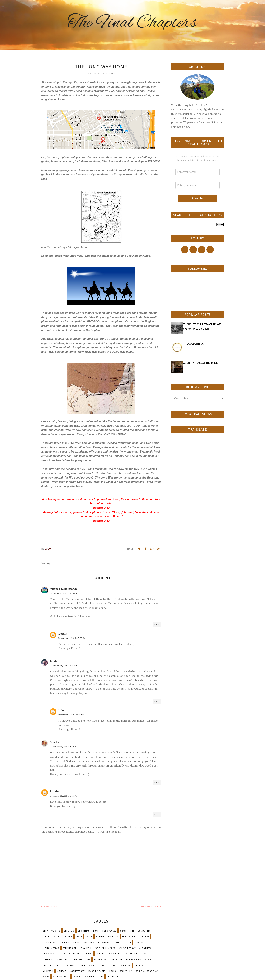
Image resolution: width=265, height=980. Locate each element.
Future (145, 937)
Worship (89, 977)
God (59, 965)
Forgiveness (109, 931)
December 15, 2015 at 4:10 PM (63, 747)
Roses (113, 971)
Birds (89, 954)
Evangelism (100, 959)
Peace (79, 937)
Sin (132, 931)
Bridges (100, 954)
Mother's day (77, 971)
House (104, 965)
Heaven (100, 937)
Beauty (77, 942)
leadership (113, 977)
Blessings (104, 942)
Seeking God (70, 948)
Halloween (71, 965)
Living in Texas (51, 948)
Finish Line (116, 959)
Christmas (84, 931)
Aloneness (145, 948)
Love (96, 931)
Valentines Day (127, 948)
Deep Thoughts (51, 931)
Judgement (141, 965)
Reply (157, 625)
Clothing (48, 959)
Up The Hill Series (105, 948)
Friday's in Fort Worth (139, 959)
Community (144, 931)
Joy (63, 954)
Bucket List (132, 954)
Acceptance (76, 954)
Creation (69, 931)
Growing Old (50, 954)
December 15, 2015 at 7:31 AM (63, 666)
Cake (145, 954)
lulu (61, 710)
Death (116, 942)
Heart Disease (89, 965)
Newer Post (52, 907)
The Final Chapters (132, 23)
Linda (54, 661)
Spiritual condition (147, 971)
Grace (123, 931)
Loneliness (49, 942)
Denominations (81, 959)
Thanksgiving (130, 937)
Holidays (113, 937)
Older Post (150, 907)
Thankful (86, 948)
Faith (89, 937)
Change (68, 937)
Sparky (54, 742)
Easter (127, 942)
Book (57, 937)
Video (46, 977)
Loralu (63, 634)
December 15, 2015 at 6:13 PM (63, 796)
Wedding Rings (61, 977)
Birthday (89, 942)
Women (77, 977)
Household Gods (121, 965)
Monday (61, 971)
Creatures (63, 959)
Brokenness (115, 954)
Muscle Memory (97, 971)
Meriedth (48, 971)
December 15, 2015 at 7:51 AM (72, 715)
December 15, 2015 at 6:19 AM (63, 593)
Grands (139, 942)
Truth (46, 937)
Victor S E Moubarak (63, 589)
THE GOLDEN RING (194, 344)
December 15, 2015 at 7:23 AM (72, 638)
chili (100, 977)
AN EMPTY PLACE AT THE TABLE (200, 363)
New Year (64, 942)
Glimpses (48, 965)
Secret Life (126, 971)
